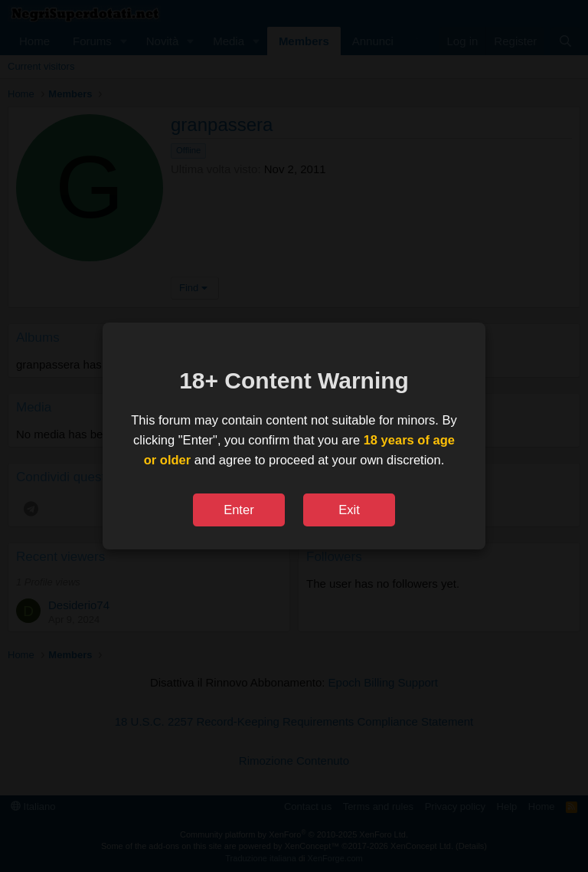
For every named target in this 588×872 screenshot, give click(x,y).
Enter (238, 510)
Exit (349, 510)
